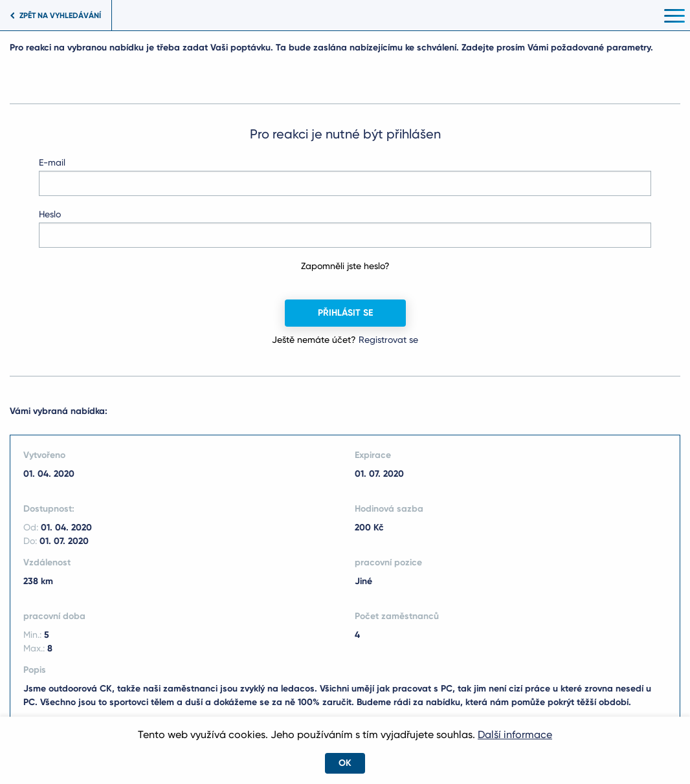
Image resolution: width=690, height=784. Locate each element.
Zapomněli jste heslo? (345, 266)
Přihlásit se (345, 313)
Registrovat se (388, 340)
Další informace (515, 735)
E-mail (52, 162)
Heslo (50, 214)
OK (345, 763)
